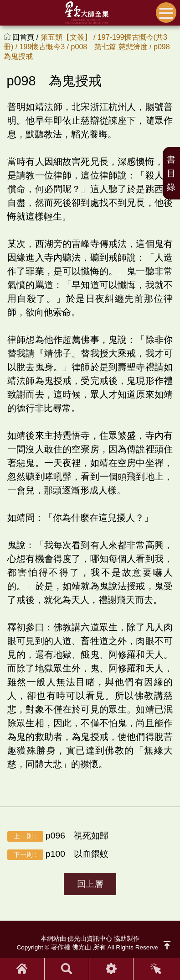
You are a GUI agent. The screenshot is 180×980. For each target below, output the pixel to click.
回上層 (90, 884)
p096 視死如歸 (58, 836)
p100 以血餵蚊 (58, 854)
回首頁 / (26, 37)
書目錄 (171, 173)
